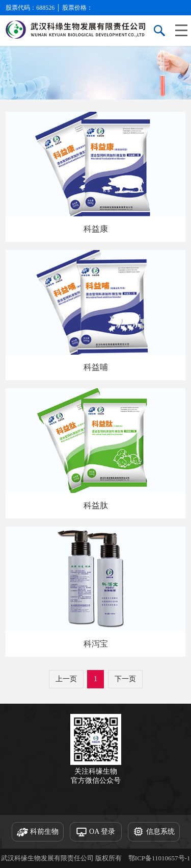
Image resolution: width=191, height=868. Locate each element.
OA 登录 (95, 832)
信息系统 (154, 832)
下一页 (125, 679)
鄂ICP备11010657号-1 (159, 858)
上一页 (66, 679)
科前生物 (38, 832)
